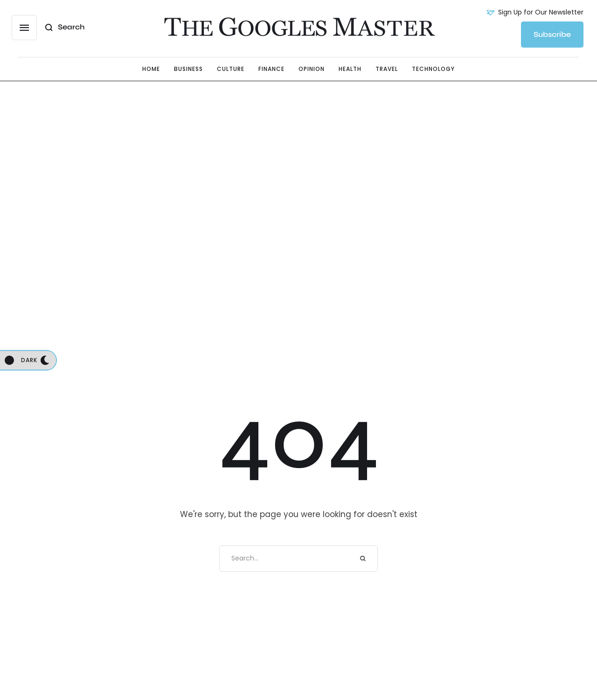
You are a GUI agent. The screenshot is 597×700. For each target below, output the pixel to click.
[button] (24, 28)
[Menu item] (151, 69)
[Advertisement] (298, 175)
